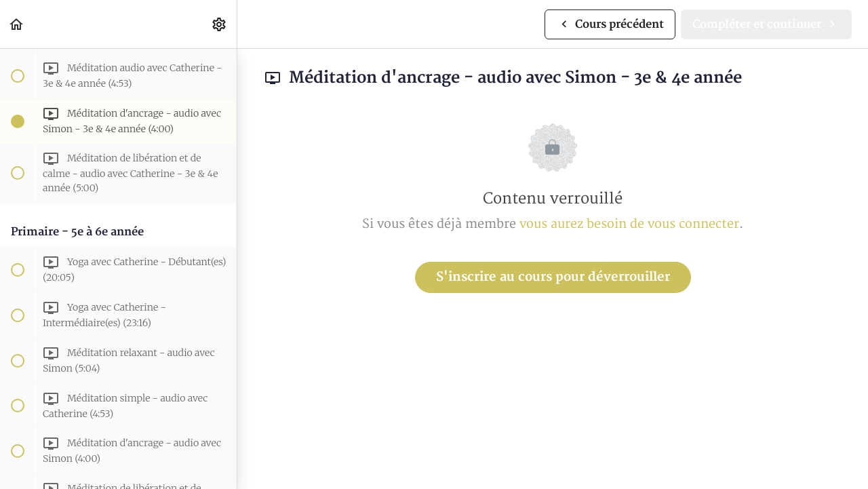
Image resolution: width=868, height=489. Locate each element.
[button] (17, 24)
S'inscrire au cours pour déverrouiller (553, 277)
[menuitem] (220, 24)
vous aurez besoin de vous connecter (629, 224)
